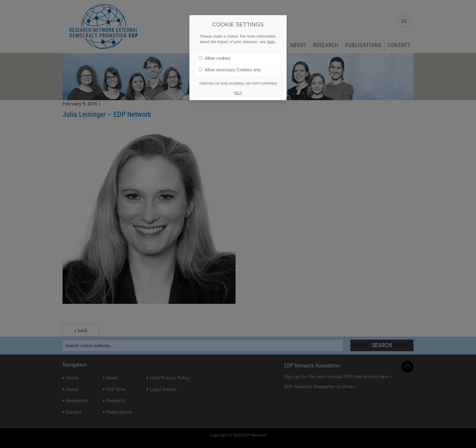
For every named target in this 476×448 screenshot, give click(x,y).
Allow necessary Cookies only (229, 70)
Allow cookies (214, 58)
